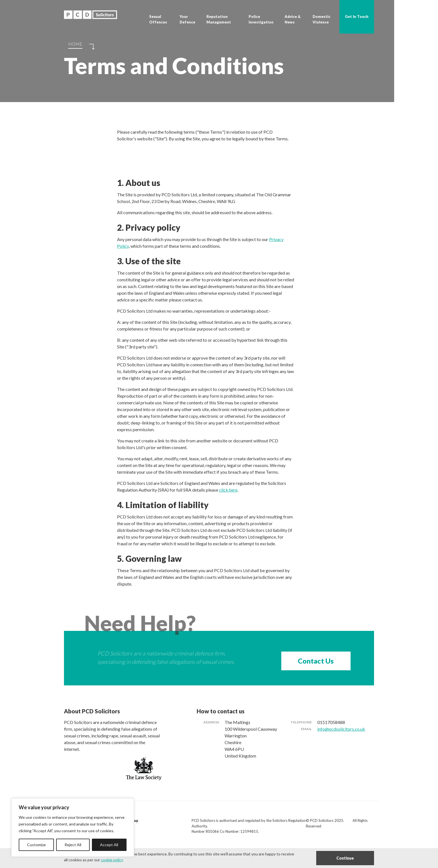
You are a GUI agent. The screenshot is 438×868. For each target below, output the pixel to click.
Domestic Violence (322, 19)
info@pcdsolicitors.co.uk (341, 729)
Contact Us (316, 661)
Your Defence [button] (187, 19)
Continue (345, 858)
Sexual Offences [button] (158, 19)
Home (75, 44)
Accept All (109, 845)
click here (228, 490)
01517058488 (331, 722)
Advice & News (293, 19)
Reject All (73, 845)
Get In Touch (357, 16)
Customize (36, 845)
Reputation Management (219, 19)
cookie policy (112, 860)
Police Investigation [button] (261, 19)
